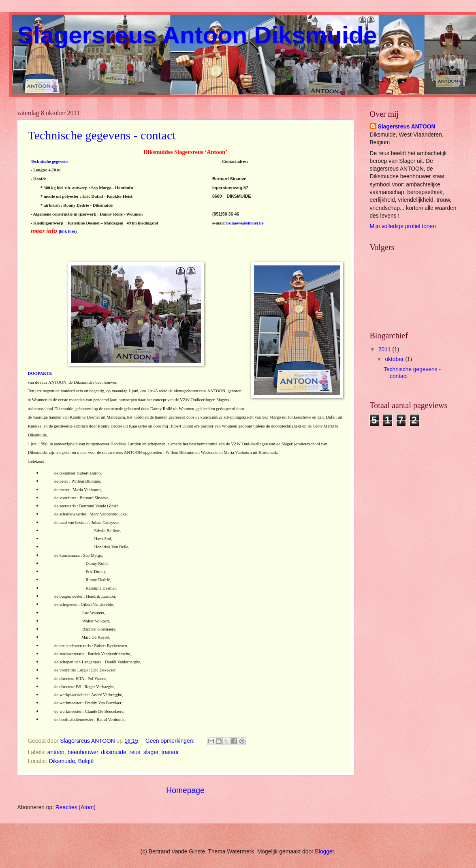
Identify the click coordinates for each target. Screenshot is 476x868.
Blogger (325, 852)
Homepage (185, 790)
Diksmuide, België (71, 761)
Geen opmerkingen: (171, 741)
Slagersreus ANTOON (407, 127)
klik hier (68, 232)
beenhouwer (83, 752)
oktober (395, 359)
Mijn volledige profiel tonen (403, 226)
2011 (385, 350)
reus (135, 752)
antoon (56, 752)
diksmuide (114, 752)
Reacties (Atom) (76, 807)
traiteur (170, 752)
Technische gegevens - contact (102, 135)
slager (151, 752)
